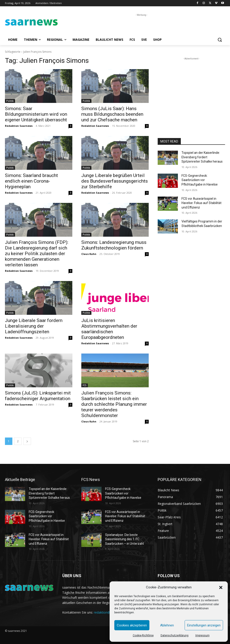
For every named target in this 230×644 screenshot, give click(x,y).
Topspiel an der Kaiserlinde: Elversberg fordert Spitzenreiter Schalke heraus (202, 157)
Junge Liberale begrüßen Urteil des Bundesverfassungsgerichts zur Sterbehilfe (115, 181)
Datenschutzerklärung (175, 635)
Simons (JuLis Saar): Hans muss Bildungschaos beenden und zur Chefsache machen (112, 114)
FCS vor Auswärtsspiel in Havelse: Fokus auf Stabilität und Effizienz (201, 203)
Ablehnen (167, 625)
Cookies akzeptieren (132, 625)
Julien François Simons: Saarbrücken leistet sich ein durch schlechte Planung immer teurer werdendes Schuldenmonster (114, 404)
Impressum (202, 635)
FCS (85, 385)
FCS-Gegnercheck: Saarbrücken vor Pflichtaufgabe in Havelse (200, 180)
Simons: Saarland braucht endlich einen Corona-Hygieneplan (31, 181)
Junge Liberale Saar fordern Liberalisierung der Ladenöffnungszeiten (34, 326)
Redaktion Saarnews (19, 126)
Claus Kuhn (89, 254)
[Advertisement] (110, 24)
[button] (221, 587)
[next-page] (27, 441)
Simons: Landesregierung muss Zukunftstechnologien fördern (114, 245)
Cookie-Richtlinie (143, 635)
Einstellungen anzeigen (204, 625)
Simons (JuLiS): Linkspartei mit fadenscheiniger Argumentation (38, 396)
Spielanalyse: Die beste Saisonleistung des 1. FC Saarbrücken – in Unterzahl (124, 539)
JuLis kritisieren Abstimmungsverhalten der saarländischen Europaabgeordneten (109, 329)
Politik (10, 101)
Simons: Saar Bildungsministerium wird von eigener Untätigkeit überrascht (36, 114)
